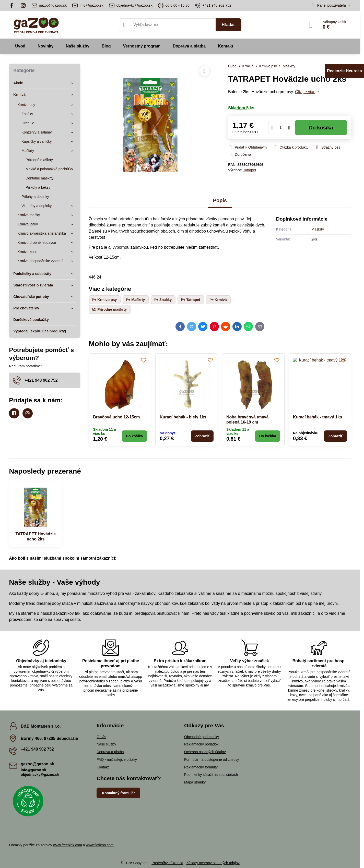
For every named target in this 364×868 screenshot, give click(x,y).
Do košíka (321, 128)
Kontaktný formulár (118, 793)
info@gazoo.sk (33, 770)
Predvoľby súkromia (167, 863)
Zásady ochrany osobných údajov (213, 863)
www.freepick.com (68, 845)
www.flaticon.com (100, 845)
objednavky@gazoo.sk (40, 775)
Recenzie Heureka (344, 71)
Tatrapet (250, 170)
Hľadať (228, 25)
